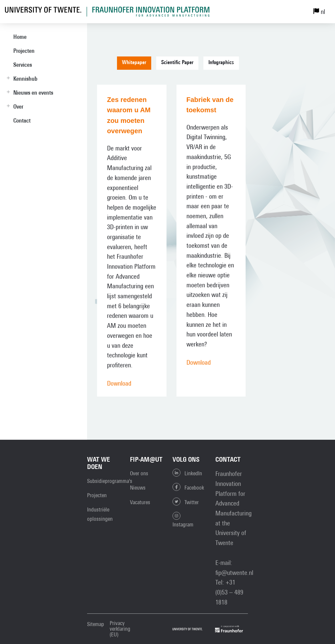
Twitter (186, 502)
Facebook (188, 487)
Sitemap (96, 624)
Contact (22, 120)
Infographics (221, 63)
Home (20, 37)
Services (23, 65)
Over (18, 106)
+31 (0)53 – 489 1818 (229, 592)
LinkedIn (187, 473)
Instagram (183, 520)
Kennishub (25, 79)
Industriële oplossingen (100, 514)
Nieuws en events (33, 92)
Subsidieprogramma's (110, 481)
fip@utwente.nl (234, 572)
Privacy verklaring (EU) (120, 629)
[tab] (137, 66)
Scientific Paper (177, 63)
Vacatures (140, 502)
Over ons (139, 473)
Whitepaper (134, 63)
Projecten (24, 51)
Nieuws (138, 488)
